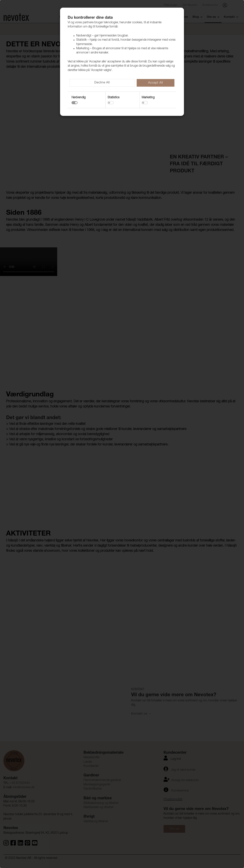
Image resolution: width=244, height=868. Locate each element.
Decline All (102, 83)
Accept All (156, 83)
